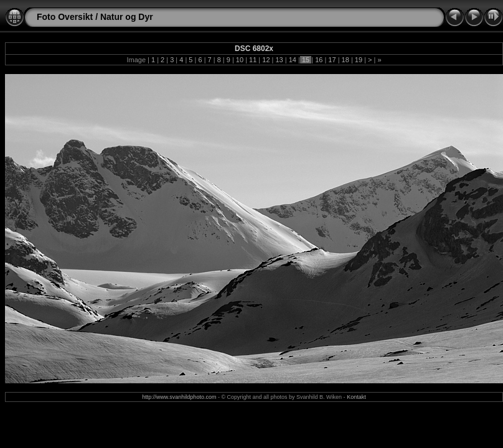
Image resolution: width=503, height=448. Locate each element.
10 (240, 60)
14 (293, 60)
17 (332, 60)
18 (346, 60)
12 (266, 60)
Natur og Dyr (127, 17)
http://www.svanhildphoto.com (179, 397)
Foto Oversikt (65, 17)
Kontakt (356, 397)
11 (253, 60)
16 (319, 60)
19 (359, 60)
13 (279, 60)
